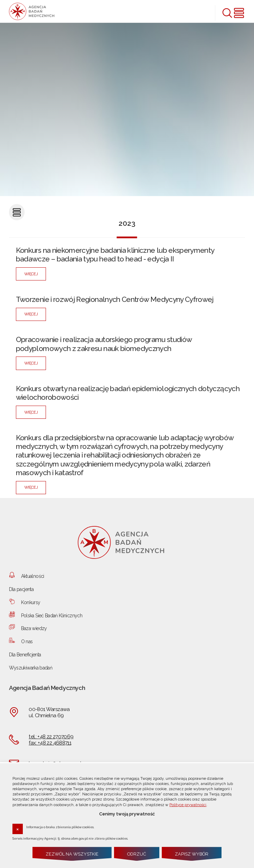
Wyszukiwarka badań (31, 668)
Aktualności (33, 576)
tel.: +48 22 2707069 (51, 737)
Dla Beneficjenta (25, 655)
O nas (27, 641)
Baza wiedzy (34, 628)
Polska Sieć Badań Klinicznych (52, 616)
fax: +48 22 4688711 (50, 743)
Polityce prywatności (188, 805)
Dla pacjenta (21, 589)
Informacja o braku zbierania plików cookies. (60, 827)
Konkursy (31, 602)
